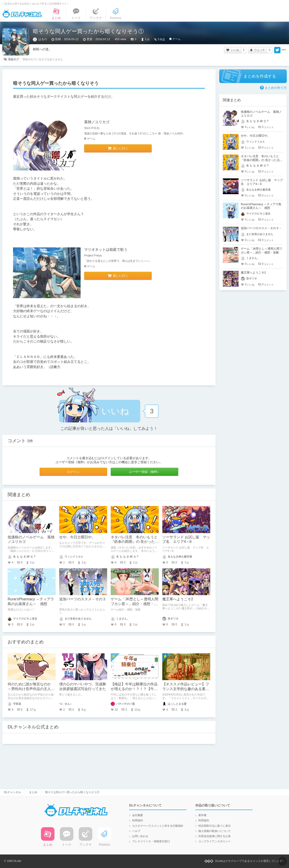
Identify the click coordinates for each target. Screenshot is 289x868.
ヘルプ (136, 831)
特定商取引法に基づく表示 (214, 826)
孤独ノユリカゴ (97, 122)
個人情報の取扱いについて (214, 831)
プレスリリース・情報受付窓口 (151, 841)
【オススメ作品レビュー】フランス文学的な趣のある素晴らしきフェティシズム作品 (186, 689)
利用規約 (138, 820)
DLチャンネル (22, 14)
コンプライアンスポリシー (214, 841)
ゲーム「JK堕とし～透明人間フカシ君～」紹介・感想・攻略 (134, 604)
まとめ (33, 792)
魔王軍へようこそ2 (178, 599)
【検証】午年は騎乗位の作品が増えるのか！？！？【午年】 (134, 689)
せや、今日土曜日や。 (77, 537)
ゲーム (176, 39)
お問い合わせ (140, 836)
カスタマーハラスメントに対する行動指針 (158, 826)
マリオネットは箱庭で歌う (106, 250)
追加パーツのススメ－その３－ (261, 228)
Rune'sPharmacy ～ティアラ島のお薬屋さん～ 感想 (261, 206)
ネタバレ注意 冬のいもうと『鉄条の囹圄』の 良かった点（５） (135, 542)
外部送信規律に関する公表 (214, 836)
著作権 (202, 815)
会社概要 (138, 815)
